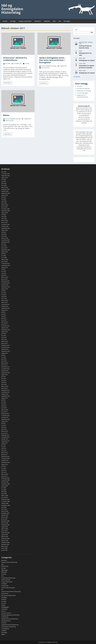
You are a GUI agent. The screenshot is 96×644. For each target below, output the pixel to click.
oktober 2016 (5, 328)
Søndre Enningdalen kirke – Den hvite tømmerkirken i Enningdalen (52, 60)
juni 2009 (4, 488)
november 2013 (5, 392)
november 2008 (5, 501)
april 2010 (4, 470)
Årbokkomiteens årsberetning (9, 562)
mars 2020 (4, 258)
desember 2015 (5, 345)
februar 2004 (5, 537)
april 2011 (4, 449)
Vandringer (4, 632)
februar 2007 (5, 517)
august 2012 (5, 421)
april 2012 (4, 427)
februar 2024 (5, 205)
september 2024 (6, 193)
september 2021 (6, 242)
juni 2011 (4, 445)
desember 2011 (5, 435)
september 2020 (6, 250)
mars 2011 (4, 451)
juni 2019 (4, 271)
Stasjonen (4, 623)
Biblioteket (4, 572)
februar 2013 (5, 410)
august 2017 (5, 310)
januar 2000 (4, 548)
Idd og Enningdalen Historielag (12, 9)
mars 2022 (4, 236)
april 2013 (4, 406)
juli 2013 (3, 400)
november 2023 (5, 209)
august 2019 (5, 267)
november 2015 (5, 347)
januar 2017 (4, 324)
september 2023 (6, 211)
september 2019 (6, 265)
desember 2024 (5, 189)
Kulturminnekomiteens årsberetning (11, 592)
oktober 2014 (5, 371)
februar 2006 (5, 523)
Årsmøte (4, 568)
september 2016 (6, 330)
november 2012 (5, 416)
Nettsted (4, 599)
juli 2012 (3, 423)
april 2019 (4, 275)
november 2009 (5, 480)
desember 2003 (5, 538)
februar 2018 (5, 300)
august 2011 (5, 443)
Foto (54, 21)
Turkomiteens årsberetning (9, 627)
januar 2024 (4, 207)
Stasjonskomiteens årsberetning (10, 625)
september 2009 (6, 484)
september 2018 (6, 287)
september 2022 (6, 228)
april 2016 (4, 338)
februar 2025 (5, 187)
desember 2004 (5, 533)
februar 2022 (5, 238)
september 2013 (6, 396)
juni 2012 (4, 425)
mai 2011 (4, 447)
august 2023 (5, 213)
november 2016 (5, 326)
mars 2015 (4, 361)
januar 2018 (4, 302)
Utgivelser (47, 21)
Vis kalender (77, 77)
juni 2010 (4, 466)
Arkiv (3, 564)
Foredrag (27, 63)
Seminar (4, 611)
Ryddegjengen (5, 607)
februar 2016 (5, 341)
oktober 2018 (5, 285)
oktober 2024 (5, 191)
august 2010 (5, 464)
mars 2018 (4, 299)
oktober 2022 (5, 226)
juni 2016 (4, 334)
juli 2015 (3, 355)
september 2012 (6, 419)
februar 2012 (5, 431)
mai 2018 (4, 295)
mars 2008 (4, 509)
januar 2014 (4, 388)
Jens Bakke (8, 63)
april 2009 (4, 492)
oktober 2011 (5, 439)
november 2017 (5, 304)
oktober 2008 (5, 503)
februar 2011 (5, 453)
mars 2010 (4, 472)
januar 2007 (4, 519)
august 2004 (5, 535)
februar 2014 (5, 386)
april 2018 (4, 297)
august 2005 (5, 527)
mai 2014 (4, 380)
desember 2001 (5, 544)
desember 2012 (5, 414)
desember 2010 (5, 457)
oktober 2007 (5, 515)
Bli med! (79, 86)
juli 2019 (3, 269)
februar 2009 (5, 496)
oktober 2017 (5, 306)
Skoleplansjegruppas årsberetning (10, 615)
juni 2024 (4, 197)
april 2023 (4, 217)
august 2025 (5, 178)
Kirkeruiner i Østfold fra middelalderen (15, 59)
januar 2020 (4, 261)
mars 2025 (4, 185)
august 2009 (5, 486)
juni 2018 (4, 293)
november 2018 (5, 283)
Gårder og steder (45, 68)
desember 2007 (5, 513)
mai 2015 (4, 357)
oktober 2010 (5, 460)
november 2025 (5, 174)
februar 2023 (5, 221)
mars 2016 (4, 340)
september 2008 (6, 505)
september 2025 (6, 176)
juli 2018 (3, 291)
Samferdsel (4, 609)
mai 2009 (4, 490)
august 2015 (5, 353)
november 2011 (5, 437)
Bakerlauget (4, 570)
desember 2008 (5, 499)
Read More (8, 83)
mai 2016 (4, 336)
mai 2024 (4, 199)
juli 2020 (3, 254)
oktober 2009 (5, 482)
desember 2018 (5, 281)
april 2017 (4, 318)
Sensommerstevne (6, 613)
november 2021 (5, 240)
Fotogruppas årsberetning (8, 578)
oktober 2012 (5, 418)
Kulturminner (5, 593)
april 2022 (4, 234)
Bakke (6, 115)
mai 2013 (4, 404)
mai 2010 (4, 468)
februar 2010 (5, 474)
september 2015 (6, 351)
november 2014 (5, 369)
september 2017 (6, 308)
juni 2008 (4, 507)
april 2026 (4, 172)
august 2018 (5, 289)
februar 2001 (5, 546)
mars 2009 (4, 494)
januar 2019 (4, 279)
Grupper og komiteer (25, 21)
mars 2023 (4, 219)
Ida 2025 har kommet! (83, 89)
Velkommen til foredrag (84, 91)
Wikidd (3, 634)
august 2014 (5, 375)
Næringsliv (4, 597)
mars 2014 (4, 384)
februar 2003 (5, 540)
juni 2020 (4, 256)
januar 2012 (4, 433)
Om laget (13, 21)
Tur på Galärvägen (82, 93)
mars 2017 (4, 320)
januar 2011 (4, 455)
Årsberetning (5, 566)
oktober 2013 (5, 394)
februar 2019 (5, 277)
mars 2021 (4, 246)
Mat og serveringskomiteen (9, 595)
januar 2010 (4, 476)
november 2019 (5, 263)
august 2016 (5, 332)
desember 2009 (5, 478)
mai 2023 (4, 215)
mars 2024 (4, 203)
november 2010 (5, 459)
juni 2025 (4, 180)
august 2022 (5, 230)
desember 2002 (5, 542)
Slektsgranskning (6, 621)
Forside (5, 21)
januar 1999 (4, 550)
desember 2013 (5, 390)
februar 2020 (5, 260)
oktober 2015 (5, 349)
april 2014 (4, 382)
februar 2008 (5, 511)
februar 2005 (5, 529)
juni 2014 (4, 379)
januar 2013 (4, 412)
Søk (76, 30)
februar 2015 (5, 363)
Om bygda (67, 21)
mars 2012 (4, 429)
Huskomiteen (5, 586)
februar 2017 (5, 322)
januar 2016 (4, 343)
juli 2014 (3, 377)
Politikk (3, 605)
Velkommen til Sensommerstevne (82, 96)
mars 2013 (4, 408)
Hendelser (4, 584)
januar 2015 (4, 365)
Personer (4, 603)
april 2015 (4, 359)
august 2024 (5, 195)
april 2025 (4, 183)
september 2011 (6, 441)
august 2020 (5, 252)
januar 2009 (4, 498)
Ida (60, 21)
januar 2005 (4, 531)
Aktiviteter (38, 21)
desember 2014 (5, 367)
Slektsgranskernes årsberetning (10, 619)
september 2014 (6, 373)
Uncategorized (5, 629)
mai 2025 (4, 182)
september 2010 (6, 462)
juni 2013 (4, 402)
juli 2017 (3, 312)
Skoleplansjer (5, 617)
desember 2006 (5, 521)
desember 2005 (5, 525)
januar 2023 (4, 222)
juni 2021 (4, 244)
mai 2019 (4, 273)
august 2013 (5, 398)
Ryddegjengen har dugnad (87, 60)
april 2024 (4, 201)
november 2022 (5, 224)
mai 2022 (4, 232)
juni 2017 (4, 314)
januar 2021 (4, 248)
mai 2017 (4, 316)
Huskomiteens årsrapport (8, 588)
